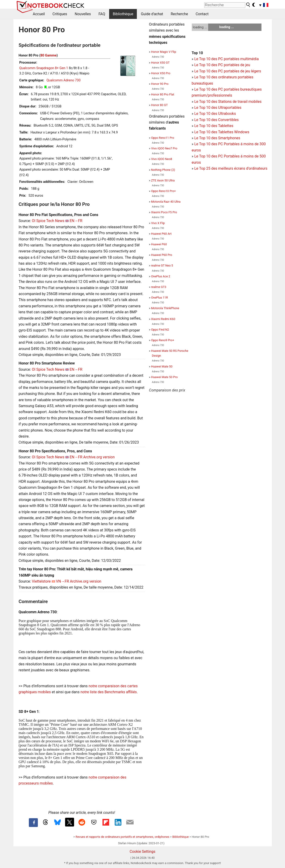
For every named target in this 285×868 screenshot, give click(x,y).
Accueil (39, 14)
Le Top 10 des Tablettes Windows (222, 132)
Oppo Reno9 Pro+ (163, 340)
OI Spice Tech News (48, 221)
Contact (202, 14)
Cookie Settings (143, 852)
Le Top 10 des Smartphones (217, 138)
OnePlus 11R (160, 298)
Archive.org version (99, 457)
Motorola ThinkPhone (165, 308)
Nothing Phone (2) (163, 170)
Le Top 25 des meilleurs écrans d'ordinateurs (231, 168)
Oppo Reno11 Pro (163, 138)
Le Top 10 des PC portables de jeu (222, 65)
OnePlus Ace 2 (161, 276)
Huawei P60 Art (161, 234)
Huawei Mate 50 (162, 366)
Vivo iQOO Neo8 (162, 159)
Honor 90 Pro (160, 84)
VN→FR (62, 581)
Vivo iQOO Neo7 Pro (164, 148)
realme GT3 (159, 287)
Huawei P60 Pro (162, 255)
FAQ (102, 14)
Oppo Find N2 (160, 330)
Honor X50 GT (160, 63)
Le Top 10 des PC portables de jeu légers (228, 71)
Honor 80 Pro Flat (163, 94)
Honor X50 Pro (161, 73)
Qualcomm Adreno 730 (63, 80)
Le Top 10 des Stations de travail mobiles (228, 102)
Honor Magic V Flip (164, 52)
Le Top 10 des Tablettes (214, 126)
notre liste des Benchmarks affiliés (109, 692)
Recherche (179, 14)
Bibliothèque (123, 14)
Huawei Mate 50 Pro (164, 377)
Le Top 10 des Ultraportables (218, 108)
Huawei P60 (159, 244)
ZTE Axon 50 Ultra (163, 180)
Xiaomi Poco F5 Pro (164, 212)
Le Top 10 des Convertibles (216, 120)
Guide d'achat (152, 14)
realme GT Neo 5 (162, 265)
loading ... (200, 27)
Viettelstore (41, 581)
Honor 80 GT (159, 105)
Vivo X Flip (158, 223)
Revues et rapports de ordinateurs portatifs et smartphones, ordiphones (123, 837)
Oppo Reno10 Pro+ (163, 191)
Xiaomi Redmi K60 (163, 319)
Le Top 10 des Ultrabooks (215, 114)
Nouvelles (83, 14)
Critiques (60, 14)
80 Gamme (48, 55)
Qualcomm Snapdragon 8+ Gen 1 (44, 68)
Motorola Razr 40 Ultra (166, 202)
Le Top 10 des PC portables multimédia (226, 59)
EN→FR (76, 221)
